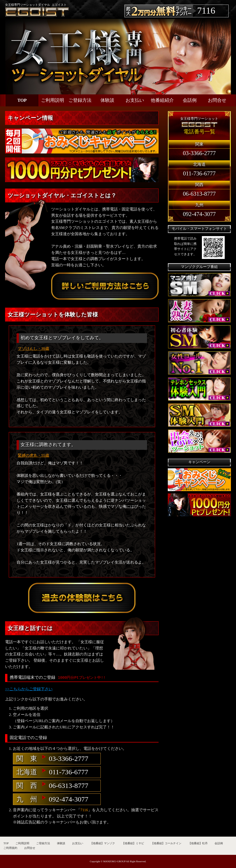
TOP (22, 100)
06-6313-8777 (69, 786)
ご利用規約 (10, 848)
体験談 (107, 100)
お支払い (135, 100)
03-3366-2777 (69, 759)
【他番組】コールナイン (166, 843)
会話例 (190, 100)
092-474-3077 (69, 799)
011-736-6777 (68, 772)
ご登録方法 (80, 100)
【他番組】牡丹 (198, 843)
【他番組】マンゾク (103, 843)
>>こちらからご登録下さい (29, 689)
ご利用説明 (53, 100)
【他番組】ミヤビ (133, 843)
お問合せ (217, 100)
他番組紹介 (162, 100)
